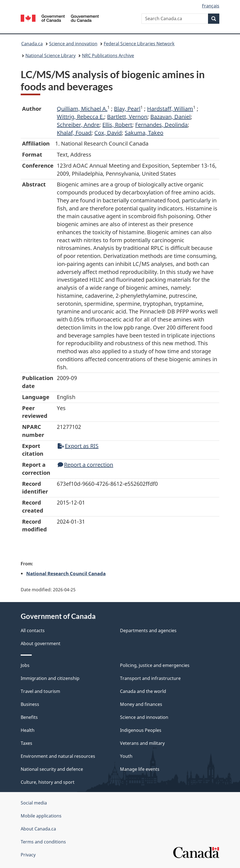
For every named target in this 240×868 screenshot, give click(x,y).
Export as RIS (78, 446)
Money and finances (141, 704)
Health (28, 730)
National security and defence (52, 769)
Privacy (28, 855)
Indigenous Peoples (141, 730)
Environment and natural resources (58, 756)
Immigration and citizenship (50, 678)
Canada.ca (32, 44)
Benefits (29, 717)
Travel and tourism (40, 691)
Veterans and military (142, 743)
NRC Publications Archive (108, 56)
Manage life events (140, 769)
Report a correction (85, 465)
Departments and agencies (148, 630)
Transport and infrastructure (150, 678)
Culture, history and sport (48, 782)
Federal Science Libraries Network (139, 44)
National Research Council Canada (66, 573)
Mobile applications (41, 816)
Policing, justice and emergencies (155, 665)
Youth (126, 756)
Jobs (25, 665)
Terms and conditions (43, 842)
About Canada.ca (38, 829)
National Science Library (50, 56)
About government (41, 643)
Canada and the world (143, 691)
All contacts (33, 630)
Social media (34, 803)
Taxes (26, 743)
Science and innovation (73, 44)
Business (30, 704)
